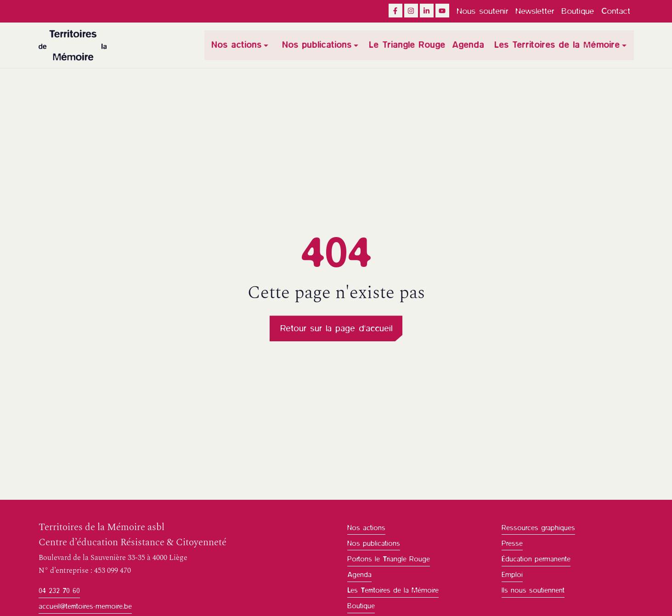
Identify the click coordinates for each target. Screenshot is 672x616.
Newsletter (535, 11)
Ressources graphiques (538, 528)
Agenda (468, 45)
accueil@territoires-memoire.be (85, 607)
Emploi (512, 575)
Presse (512, 544)
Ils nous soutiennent (533, 591)
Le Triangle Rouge (407, 45)
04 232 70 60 (59, 591)
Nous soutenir (482, 11)
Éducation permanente (536, 559)
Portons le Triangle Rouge (389, 559)
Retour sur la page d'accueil (336, 329)
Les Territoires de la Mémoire (557, 45)
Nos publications (318, 45)
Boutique (578, 11)
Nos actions (238, 45)
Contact (616, 11)
